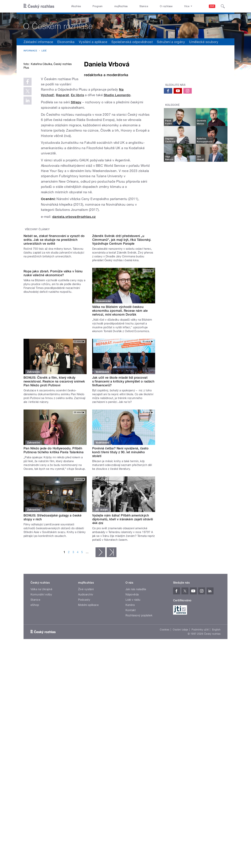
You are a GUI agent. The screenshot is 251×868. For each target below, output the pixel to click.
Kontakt (131, 693)
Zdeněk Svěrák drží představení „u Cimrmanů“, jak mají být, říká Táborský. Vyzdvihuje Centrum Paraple (122, 322)
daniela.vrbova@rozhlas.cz (74, 264)
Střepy (76, 149)
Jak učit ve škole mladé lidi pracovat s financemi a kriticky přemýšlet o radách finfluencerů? (123, 464)
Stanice (144, 6)
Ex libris (123, 137)
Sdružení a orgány (171, 42)
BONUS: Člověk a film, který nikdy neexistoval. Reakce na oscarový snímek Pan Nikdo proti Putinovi (54, 464)
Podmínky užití (200, 712)
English (216, 712)
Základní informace (38, 42)
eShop (35, 688)
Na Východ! (91, 137)
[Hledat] (223, 6)
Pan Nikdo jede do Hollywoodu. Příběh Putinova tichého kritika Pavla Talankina (54, 533)
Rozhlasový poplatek (139, 698)
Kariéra (130, 688)
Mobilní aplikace (88, 688)
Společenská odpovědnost (132, 42)
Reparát (108, 137)
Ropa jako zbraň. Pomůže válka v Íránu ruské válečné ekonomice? (53, 391)
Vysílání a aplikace (93, 42)
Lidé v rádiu (133, 682)
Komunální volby (41, 677)
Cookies (165, 712)
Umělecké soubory (204, 42)
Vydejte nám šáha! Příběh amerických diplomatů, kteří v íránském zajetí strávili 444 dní (123, 602)
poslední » (112, 635)
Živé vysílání (86, 672)
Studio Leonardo (62, 142)
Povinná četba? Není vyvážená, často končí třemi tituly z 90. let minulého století (120, 535)
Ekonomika (66, 42)
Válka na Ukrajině (41, 672)
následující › (100, 635)
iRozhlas (76, 6)
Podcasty (84, 682)
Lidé (44, 51)
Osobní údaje (180, 712)
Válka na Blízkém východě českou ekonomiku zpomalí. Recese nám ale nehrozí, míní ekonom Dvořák (120, 393)
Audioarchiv (86, 677)
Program (98, 6)
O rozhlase (166, 6)
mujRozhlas (121, 6)
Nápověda (132, 677)
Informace (30, 51)
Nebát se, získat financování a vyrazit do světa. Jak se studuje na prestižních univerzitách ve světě (54, 322)
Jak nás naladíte (136, 672)
